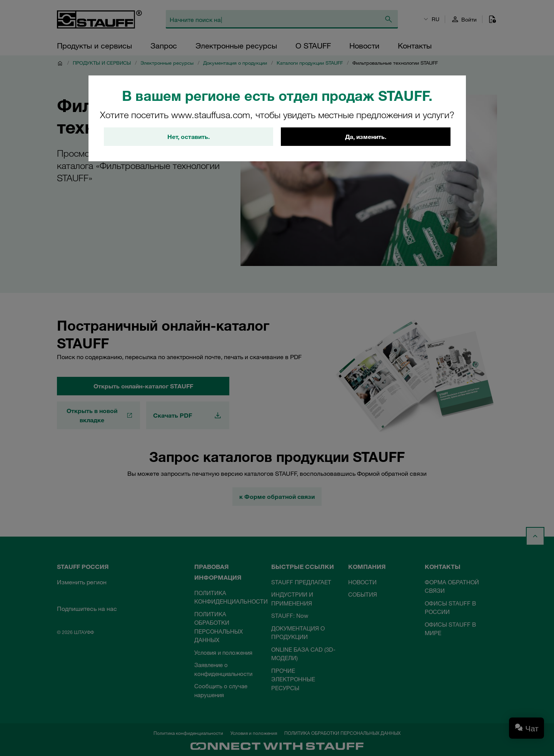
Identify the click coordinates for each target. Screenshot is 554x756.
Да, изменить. (366, 137)
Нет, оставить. (189, 137)
